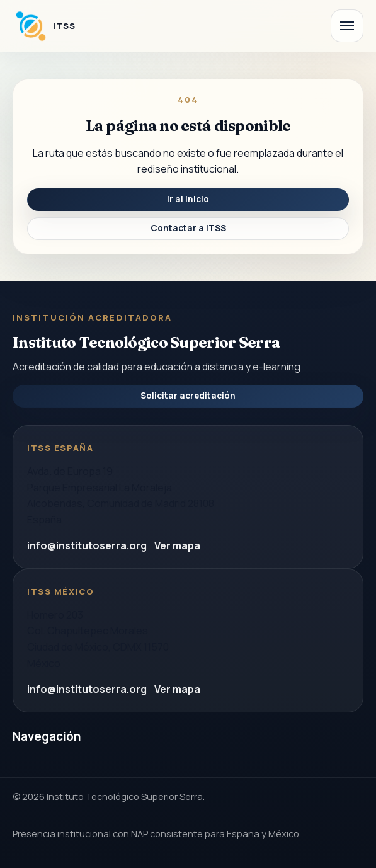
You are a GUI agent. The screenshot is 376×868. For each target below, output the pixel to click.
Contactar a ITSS (188, 228)
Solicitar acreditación (188, 396)
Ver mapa (177, 545)
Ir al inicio (188, 199)
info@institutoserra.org (87, 545)
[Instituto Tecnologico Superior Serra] (44, 26)
